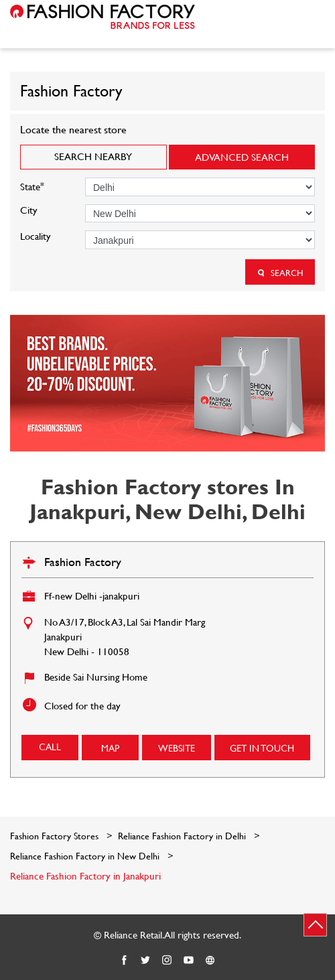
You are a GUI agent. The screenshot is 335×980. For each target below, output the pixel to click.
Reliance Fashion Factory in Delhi (182, 836)
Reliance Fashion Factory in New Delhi (85, 856)
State (32, 185)
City (29, 210)
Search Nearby (93, 156)
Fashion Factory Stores (56, 836)
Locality (36, 236)
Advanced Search (242, 157)
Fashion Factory (83, 562)
